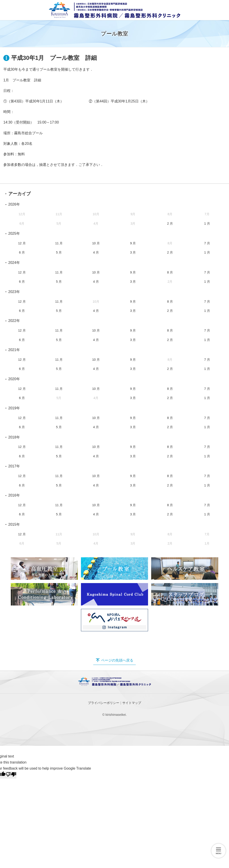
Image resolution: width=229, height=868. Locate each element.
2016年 (14, 495)
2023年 (14, 292)
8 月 (170, 272)
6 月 (22, 252)
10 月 (96, 243)
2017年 (14, 466)
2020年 (14, 379)
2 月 (170, 224)
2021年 (14, 350)
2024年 (14, 263)
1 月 (207, 224)
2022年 (14, 321)
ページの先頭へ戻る (117, 660)
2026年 (14, 204)
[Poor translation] (11, 775)
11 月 (59, 243)
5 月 (59, 252)
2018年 (14, 437)
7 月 (207, 243)
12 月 (22, 243)
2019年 (14, 408)
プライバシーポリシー (104, 703)
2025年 (14, 233)
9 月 (133, 243)
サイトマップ (132, 703)
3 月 (133, 252)
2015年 (14, 524)
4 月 (96, 252)
